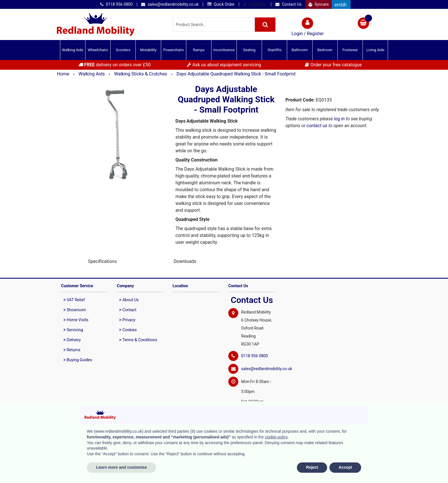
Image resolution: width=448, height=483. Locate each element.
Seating (249, 50)
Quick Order (221, 4)
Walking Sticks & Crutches (141, 74)
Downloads (185, 261)
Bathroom (300, 50)
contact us (317, 126)
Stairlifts (274, 50)
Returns (72, 350)
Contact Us (288, 4)
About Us (129, 300)
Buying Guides (78, 360)
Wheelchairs (98, 50)
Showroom (75, 310)
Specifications (102, 261)
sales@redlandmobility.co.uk (170, 4)
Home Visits (76, 320)
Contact (128, 310)
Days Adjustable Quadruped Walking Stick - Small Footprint (236, 74)
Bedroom (325, 50)
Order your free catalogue (333, 65)
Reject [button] (312, 467)
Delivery (72, 340)
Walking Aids (73, 50)
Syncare (319, 4)
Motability (148, 50)
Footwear (350, 50)
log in (339, 119)
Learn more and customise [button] (121, 467)
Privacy (127, 320)
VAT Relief (74, 300)
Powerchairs (174, 50)
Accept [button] (345, 467)
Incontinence (224, 50)
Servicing (73, 330)
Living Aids (375, 50)
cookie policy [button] (276, 437)
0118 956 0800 (116, 4)
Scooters (123, 50)
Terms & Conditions (138, 340)
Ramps (199, 50)
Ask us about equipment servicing (224, 65)
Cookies (128, 330)
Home (64, 74)
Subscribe (255, 4)
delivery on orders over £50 (115, 65)
